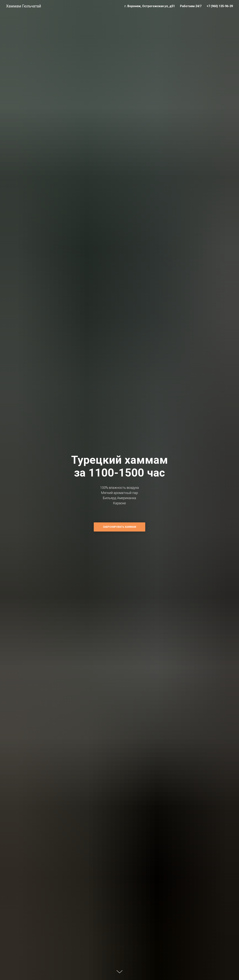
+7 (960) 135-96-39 (220, 6)
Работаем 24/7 (191, 6)
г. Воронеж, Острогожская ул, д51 (150, 6)
